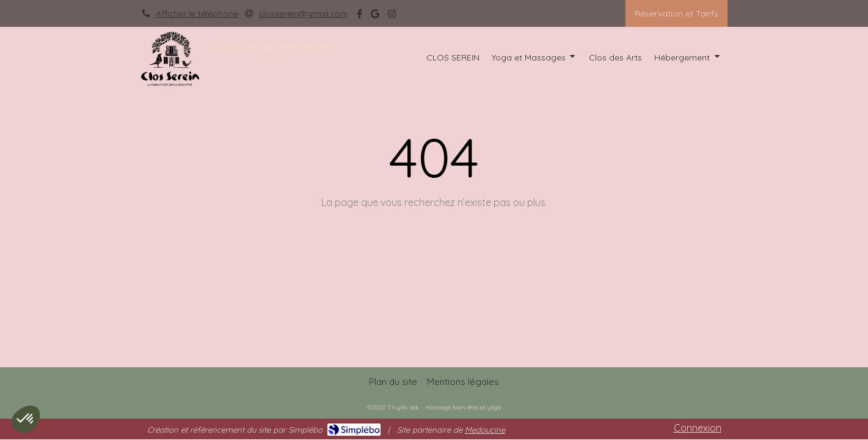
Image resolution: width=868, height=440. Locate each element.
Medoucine (485, 430)
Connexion (698, 428)
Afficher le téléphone (197, 13)
